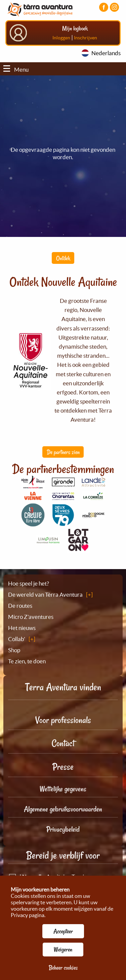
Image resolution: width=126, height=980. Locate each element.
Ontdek (63, 258)
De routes (20, 606)
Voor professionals (63, 720)
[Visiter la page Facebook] (104, 7)
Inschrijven (86, 38)
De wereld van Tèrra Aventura (45, 594)
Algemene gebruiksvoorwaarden (63, 809)
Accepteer (63, 931)
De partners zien (63, 452)
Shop (14, 650)
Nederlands (106, 53)
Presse (63, 767)
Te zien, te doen (27, 661)
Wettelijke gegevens (63, 789)
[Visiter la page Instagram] (114, 7)
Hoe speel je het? (29, 583)
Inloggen (61, 38)
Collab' (17, 639)
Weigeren (63, 949)
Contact (63, 743)
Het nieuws (22, 628)
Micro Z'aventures (31, 617)
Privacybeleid (63, 829)
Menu (16, 69)
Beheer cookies (63, 968)
